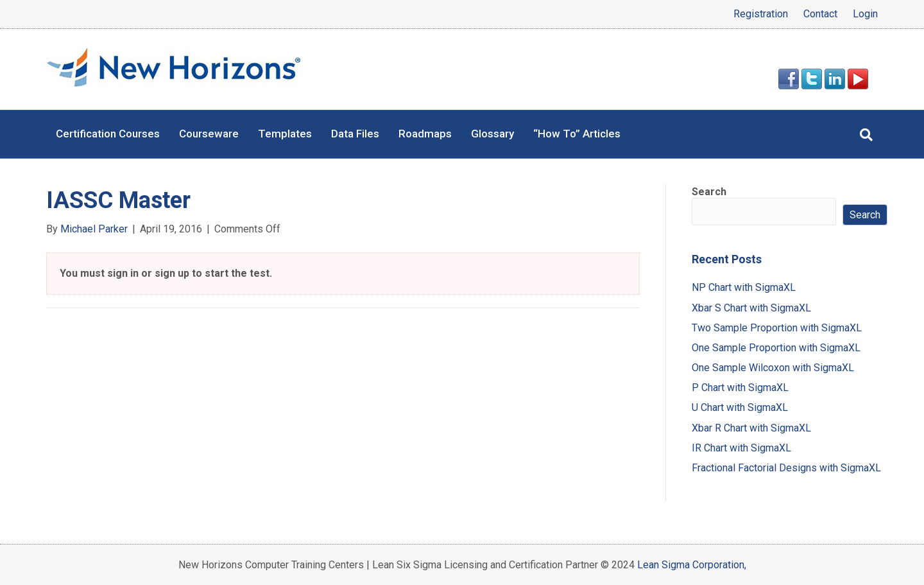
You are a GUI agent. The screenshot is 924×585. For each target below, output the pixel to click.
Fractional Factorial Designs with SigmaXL (786, 468)
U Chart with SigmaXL (740, 407)
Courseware (209, 134)
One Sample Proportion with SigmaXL (776, 348)
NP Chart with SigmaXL (744, 287)
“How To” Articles (577, 134)
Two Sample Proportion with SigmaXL (777, 328)
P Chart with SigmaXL (740, 388)
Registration (761, 14)
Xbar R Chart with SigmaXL (751, 428)
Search (709, 192)
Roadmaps (425, 134)
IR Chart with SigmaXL (741, 448)
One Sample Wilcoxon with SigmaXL (773, 368)
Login (865, 14)
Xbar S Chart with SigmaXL (751, 308)
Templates (285, 134)
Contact (820, 14)
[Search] (866, 135)
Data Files (355, 134)
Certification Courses (108, 134)
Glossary (492, 134)
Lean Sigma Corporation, (692, 565)
